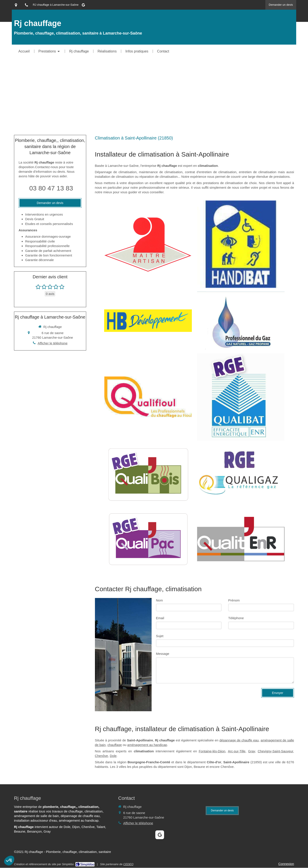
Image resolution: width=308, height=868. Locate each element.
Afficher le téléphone (53, 343)
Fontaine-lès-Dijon (212, 751)
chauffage (115, 745)
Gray (251, 751)
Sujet (160, 636)
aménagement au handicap (147, 745)
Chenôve (101, 756)
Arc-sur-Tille (237, 751)
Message (163, 654)
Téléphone (236, 618)
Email (160, 618)
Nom (159, 600)
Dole (113, 756)
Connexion (286, 864)
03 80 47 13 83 (51, 188)
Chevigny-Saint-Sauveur (275, 751)
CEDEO (128, 864)
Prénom (234, 600)
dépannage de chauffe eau (239, 740)
